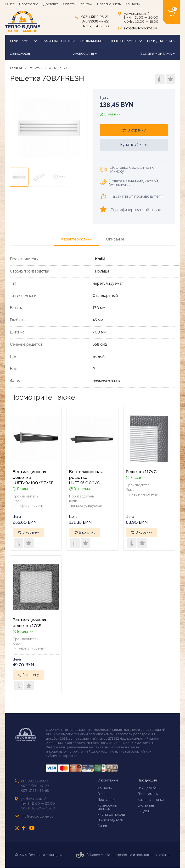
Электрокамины (126, 41)
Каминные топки (58, 41)
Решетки (36, 68)
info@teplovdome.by (141, 28)
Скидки (143, 811)
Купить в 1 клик (134, 145)
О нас (10, 4)
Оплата (69, 4)
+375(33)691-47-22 (95, 21)
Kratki (100, 259)
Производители (110, 820)
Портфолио (29, 4)
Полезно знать (109, 4)
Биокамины (92, 41)
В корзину (137, 130)
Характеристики (76, 239)
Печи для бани (161, 41)
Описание (115, 239)
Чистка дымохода (111, 815)
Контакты (133, 4)
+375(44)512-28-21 (95, 17)
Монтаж (86, 4)
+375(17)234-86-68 (95, 26)
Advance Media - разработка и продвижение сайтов (123, 855)
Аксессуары (85, 54)
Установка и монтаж (107, 807)
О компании (108, 781)
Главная (16, 68)
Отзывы (104, 794)
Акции (102, 826)
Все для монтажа (158, 54)
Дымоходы (20, 54)
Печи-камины (23, 41)
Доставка (51, 4)
